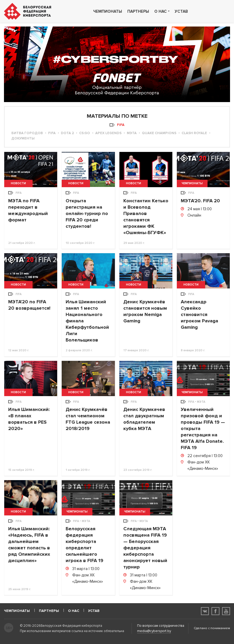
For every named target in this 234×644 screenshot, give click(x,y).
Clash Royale (194, 133)
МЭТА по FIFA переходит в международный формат (28, 210)
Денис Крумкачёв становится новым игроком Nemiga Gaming (145, 311)
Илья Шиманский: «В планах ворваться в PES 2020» (29, 419)
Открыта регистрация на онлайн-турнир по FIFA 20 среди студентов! (87, 213)
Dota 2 (67, 133)
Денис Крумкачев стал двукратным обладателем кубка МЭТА (144, 419)
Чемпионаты (108, 12)
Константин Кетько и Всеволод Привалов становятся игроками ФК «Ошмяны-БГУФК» (146, 217)
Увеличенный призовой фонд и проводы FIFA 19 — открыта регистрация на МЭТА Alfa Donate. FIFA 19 (203, 428)
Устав (181, 12)
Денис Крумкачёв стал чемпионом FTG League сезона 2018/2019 (88, 419)
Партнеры (138, 12)
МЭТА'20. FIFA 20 (200, 201)
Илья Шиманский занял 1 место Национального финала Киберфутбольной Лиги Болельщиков (87, 321)
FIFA (52, 133)
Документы (23, 139)
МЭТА (132, 133)
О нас (161, 12)
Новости (18, 183)
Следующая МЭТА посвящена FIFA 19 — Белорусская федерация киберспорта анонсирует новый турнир (145, 548)
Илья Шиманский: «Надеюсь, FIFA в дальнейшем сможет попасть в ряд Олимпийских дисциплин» (29, 545)
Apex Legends (108, 133)
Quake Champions (159, 133)
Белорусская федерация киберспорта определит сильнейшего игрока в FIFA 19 (84, 545)
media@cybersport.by (154, 631)
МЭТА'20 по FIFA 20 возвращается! (29, 305)
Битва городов (27, 133)
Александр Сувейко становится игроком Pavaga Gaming (199, 314)
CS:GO (85, 133)
